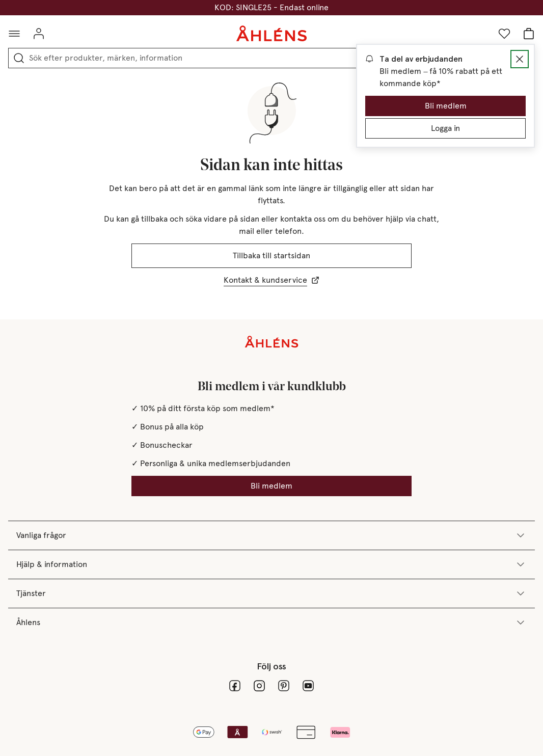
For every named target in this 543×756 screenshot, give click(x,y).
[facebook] (235, 686)
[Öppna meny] (14, 34)
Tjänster (271, 593)
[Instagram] (259, 686)
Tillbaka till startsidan (271, 255)
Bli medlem (446, 106)
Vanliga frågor (271, 535)
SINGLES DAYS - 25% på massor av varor (272, 7)
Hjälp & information (271, 564)
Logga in (445, 128)
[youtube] (308, 686)
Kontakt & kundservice (271, 280)
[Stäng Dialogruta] (520, 59)
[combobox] (279, 58)
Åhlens (271, 623)
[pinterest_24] (284, 686)
